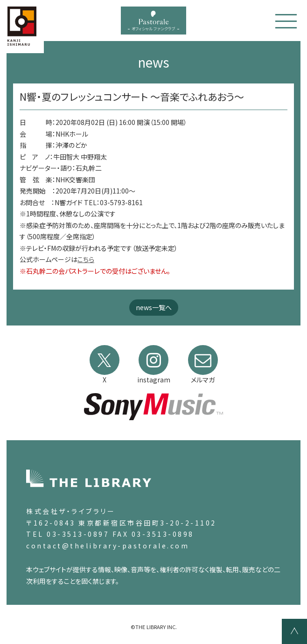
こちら (86, 259)
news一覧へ (154, 307)
